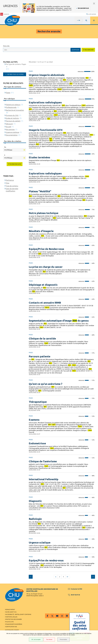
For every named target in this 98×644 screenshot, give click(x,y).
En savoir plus (83, 8)
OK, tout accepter (36, 640)
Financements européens (14, 624)
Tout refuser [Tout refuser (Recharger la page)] (49, 640)
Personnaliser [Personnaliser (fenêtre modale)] (63, 640)
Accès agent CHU (11, 612)
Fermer (94, 3)
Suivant (93, 577)
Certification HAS (11, 627)
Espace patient (10, 609)
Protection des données (14, 619)
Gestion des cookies (12, 630)
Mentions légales (12, 617)
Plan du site (10, 622)
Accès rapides (91, 14)
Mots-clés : (7, 46)
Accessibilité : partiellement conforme (18, 614)
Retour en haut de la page (93, 584)
